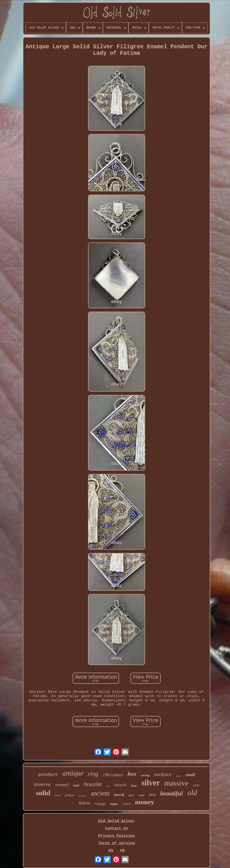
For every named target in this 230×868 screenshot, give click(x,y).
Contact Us (117, 828)
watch (126, 804)
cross (142, 795)
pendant (48, 775)
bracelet (93, 784)
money (145, 802)
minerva (42, 784)
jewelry (83, 796)
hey (108, 786)
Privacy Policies (116, 836)
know (85, 803)
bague (114, 804)
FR (122, 851)
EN (111, 851)
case (196, 785)
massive (176, 783)
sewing (145, 775)
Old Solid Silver (116, 821)
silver (151, 783)
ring (93, 774)
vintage (100, 804)
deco (131, 795)
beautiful (172, 793)
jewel (58, 795)
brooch (120, 785)
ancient (100, 793)
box (132, 774)
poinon (70, 795)
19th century (113, 775)
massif (119, 795)
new (153, 795)
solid (43, 793)
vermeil (62, 785)
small (190, 775)
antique (73, 773)
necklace (163, 774)
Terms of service (116, 843)
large (134, 785)
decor (179, 776)
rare (76, 785)
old (192, 793)
